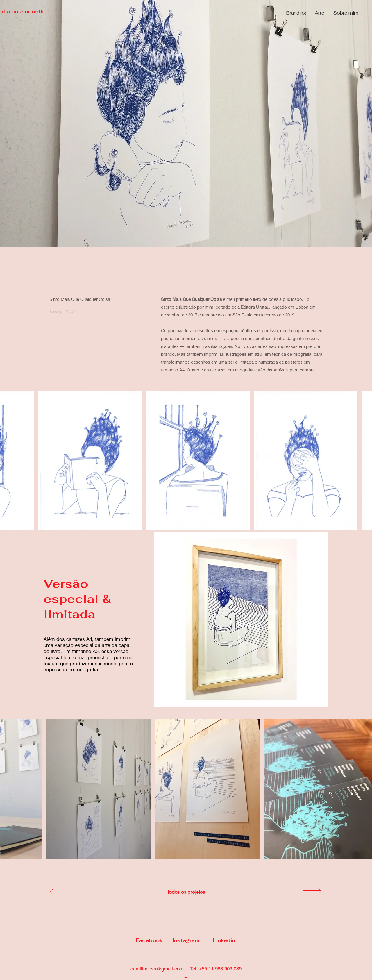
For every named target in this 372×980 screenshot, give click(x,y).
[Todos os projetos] (186, 892)
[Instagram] (186, 941)
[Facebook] (149, 941)
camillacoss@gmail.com (157, 969)
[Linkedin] (224, 941)
